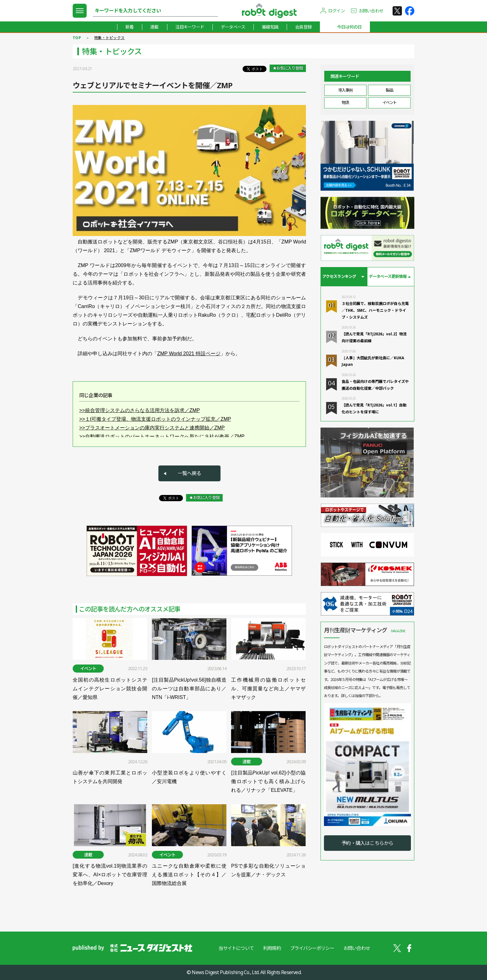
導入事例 (345, 90)
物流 (345, 102)
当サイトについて (236, 948)
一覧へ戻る (189, 473)
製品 (389, 90)
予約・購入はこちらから (367, 843)
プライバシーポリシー (312, 948)
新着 (130, 27)
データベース (233, 27)
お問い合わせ (371, 11)
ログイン (337, 11)
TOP (77, 38)
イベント (389, 102)
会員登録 (303, 27)
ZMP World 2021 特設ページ (189, 354)
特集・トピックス (109, 38)
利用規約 (272, 948)
